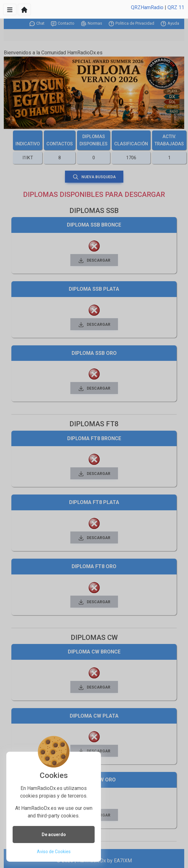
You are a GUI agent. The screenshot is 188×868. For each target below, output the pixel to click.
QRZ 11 (176, 7)
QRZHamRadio (147, 7)
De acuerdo (54, 835)
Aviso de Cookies (54, 852)
